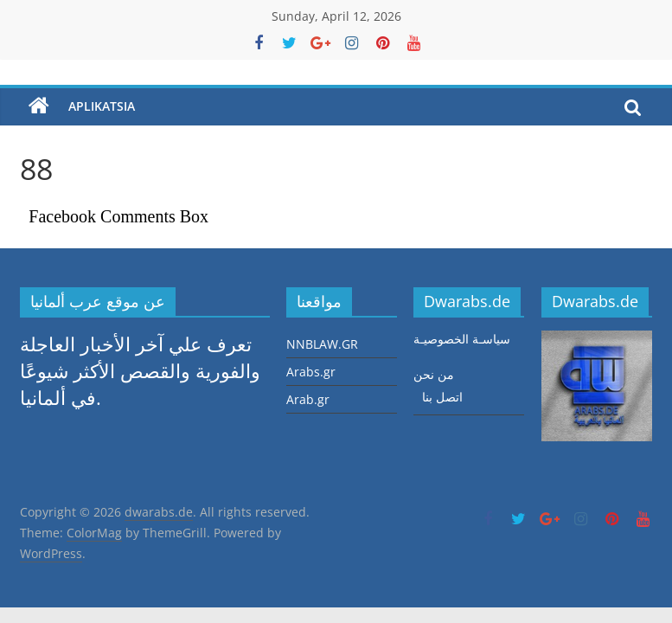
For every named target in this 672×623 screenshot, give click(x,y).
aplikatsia (102, 106)
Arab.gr (308, 399)
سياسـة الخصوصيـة (462, 339)
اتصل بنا (442, 397)
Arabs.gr (311, 372)
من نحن (434, 374)
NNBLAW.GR (322, 344)
